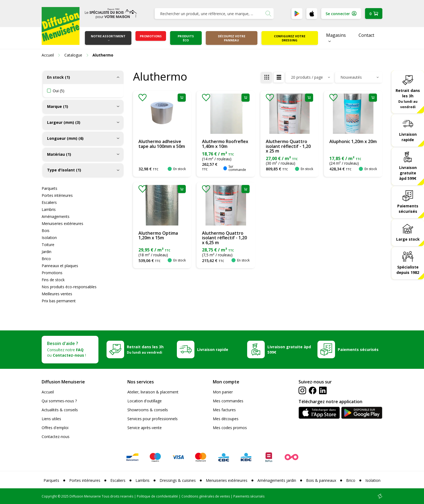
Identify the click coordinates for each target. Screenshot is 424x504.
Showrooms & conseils (148, 410)
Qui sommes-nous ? (59, 401)
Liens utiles (51, 419)
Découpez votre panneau (232, 38)
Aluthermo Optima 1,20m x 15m (158, 236)
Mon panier (223, 392)
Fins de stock (53, 280)
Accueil (48, 392)
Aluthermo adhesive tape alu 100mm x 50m (162, 144)
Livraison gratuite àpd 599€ (408, 173)
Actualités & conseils (60, 410)
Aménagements (56, 216)
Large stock (408, 239)
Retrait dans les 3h (408, 98)
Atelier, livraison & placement (153, 392)
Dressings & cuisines (178, 480)
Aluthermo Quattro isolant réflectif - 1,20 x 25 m (288, 146)
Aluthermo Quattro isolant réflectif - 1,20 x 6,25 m (224, 238)
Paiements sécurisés (408, 209)
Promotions (151, 36)
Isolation (49, 238)
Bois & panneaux (321, 480)
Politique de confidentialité (157, 496)
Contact (366, 35)
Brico (46, 259)
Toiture (48, 245)
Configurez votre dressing (290, 38)
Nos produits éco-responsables (69, 287)
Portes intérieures (57, 195)
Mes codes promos (230, 428)
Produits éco (186, 38)
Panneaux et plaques (60, 266)
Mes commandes (228, 401)
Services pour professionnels (153, 419)
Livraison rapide (408, 137)
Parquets (49, 188)
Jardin (47, 252)
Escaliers (49, 202)
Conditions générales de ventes (206, 496)
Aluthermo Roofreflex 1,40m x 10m (225, 144)
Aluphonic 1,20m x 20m (353, 141)
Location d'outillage (145, 401)
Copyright (49, 496)
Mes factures (224, 410)
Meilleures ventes (57, 294)
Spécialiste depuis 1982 (408, 270)
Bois (46, 231)
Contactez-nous (56, 437)
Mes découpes (226, 419)
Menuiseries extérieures (62, 223)
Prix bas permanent (59, 301)
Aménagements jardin (277, 480)
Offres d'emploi (55, 428)
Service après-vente (145, 428)
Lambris (49, 209)
